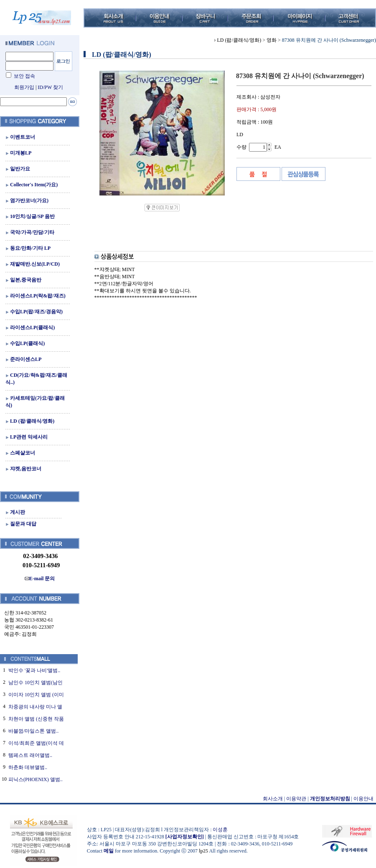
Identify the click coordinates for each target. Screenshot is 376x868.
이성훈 (220, 830)
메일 (109, 851)
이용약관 (296, 799)
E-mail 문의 (40, 579)
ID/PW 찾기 (50, 87)
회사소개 (273, 799)
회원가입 (24, 87)
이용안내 (363, 799)
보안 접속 (24, 76)
